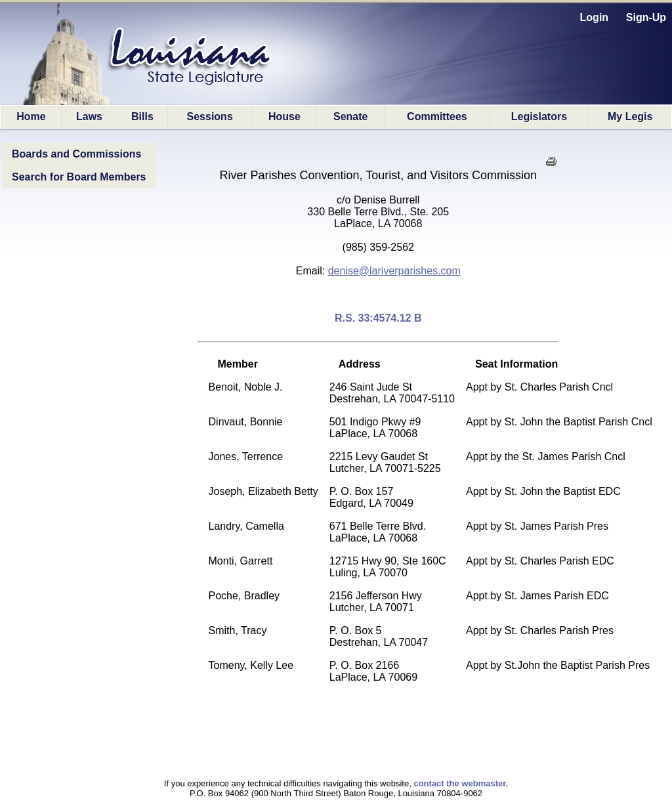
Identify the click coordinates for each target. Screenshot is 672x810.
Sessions (210, 117)
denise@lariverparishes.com (394, 271)
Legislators (539, 117)
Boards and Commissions (76, 154)
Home (31, 117)
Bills (142, 117)
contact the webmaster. (461, 783)
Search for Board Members (79, 177)
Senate (350, 117)
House (284, 117)
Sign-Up (646, 17)
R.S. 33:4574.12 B (378, 318)
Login (595, 17)
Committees (437, 117)
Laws (89, 117)
